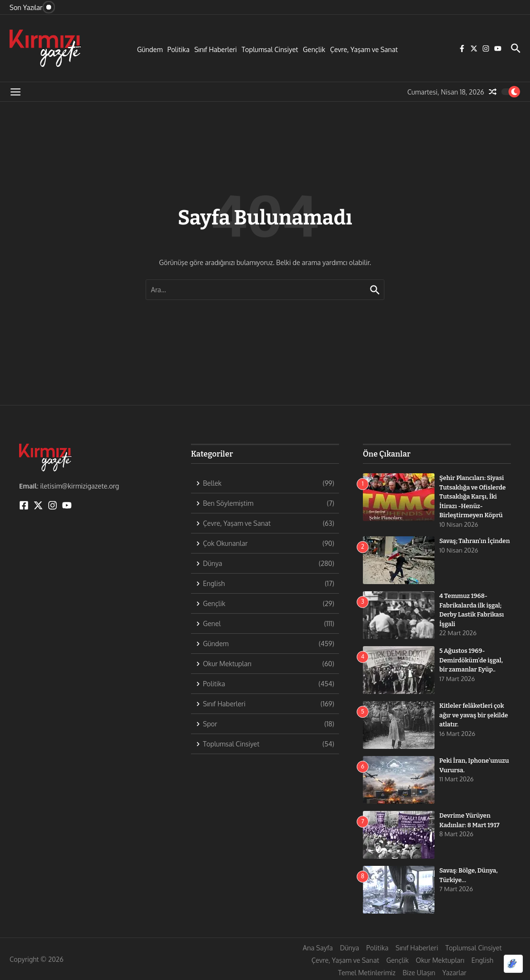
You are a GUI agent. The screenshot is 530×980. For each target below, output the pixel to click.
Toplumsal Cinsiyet (270, 49)
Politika (179, 49)
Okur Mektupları (440, 960)
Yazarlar (455, 973)
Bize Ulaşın (419, 973)
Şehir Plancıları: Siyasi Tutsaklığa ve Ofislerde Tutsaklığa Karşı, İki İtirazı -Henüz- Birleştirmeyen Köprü (472, 496)
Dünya (350, 948)
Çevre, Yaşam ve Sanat (364, 49)
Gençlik (314, 49)
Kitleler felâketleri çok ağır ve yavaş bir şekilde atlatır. (474, 715)
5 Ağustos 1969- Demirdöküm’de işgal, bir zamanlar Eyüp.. (471, 660)
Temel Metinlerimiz (367, 973)
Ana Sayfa (318, 948)
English (482, 960)
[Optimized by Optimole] (513, 964)
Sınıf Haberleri (216, 49)
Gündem (150, 49)
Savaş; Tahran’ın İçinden (475, 541)
